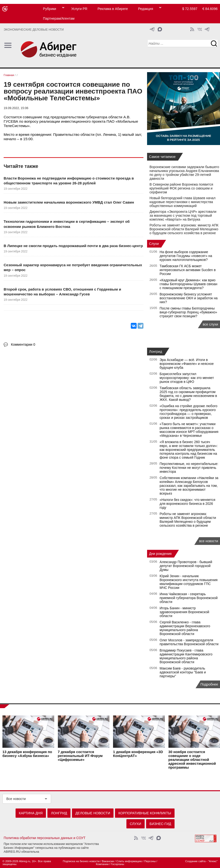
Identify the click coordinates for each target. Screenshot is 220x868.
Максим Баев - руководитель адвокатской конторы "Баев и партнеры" (183, 672)
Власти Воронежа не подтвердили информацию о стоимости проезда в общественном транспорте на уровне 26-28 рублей (69, 181)
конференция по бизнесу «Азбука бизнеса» (27, 754)
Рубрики (50, 9)
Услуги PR (79, 9)
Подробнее (209, 684)
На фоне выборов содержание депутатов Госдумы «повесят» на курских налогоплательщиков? (186, 256)
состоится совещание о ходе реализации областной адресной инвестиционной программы (192, 760)
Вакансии (108, 861)
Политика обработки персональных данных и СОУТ (45, 838)
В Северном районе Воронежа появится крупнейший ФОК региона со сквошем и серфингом (181, 188)
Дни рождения (160, 554)
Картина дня (31, 813)
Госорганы (118, 864)
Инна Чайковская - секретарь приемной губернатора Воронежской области (189, 598)
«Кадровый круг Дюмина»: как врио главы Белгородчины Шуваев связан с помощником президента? (189, 284)
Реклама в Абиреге (113, 9)
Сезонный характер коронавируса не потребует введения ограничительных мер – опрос (73, 267)
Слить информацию (129, 861)
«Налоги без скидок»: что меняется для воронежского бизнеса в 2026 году (188, 504)
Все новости (16, 799)
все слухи (210, 324)
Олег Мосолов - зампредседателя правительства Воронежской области (189, 642)
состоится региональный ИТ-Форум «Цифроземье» (80, 756)
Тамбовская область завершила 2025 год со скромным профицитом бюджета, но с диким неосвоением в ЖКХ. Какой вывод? (188, 394)
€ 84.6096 (210, 9)
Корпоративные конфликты (145, 813)
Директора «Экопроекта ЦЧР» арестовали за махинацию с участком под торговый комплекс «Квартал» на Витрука (183, 215)
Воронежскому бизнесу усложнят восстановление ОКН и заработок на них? (189, 298)
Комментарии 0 (23, 344)
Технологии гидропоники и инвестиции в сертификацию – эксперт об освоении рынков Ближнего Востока (67, 224)
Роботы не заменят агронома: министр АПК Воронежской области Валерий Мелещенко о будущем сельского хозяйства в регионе (184, 229)
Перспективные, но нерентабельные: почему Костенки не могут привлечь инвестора (189, 468)
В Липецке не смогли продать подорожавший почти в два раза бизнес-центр (73, 246)
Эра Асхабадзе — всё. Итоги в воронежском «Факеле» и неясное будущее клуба (187, 364)
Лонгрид (156, 352)
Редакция (146, 9)
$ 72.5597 (190, 9)
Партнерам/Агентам (59, 18)
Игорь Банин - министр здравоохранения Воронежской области (185, 612)
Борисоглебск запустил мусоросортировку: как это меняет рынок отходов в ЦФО (187, 378)
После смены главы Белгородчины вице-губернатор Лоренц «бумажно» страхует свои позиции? (189, 312)
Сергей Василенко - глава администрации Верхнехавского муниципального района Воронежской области (185, 628)
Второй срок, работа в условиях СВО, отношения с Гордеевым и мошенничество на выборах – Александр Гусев (62, 292)
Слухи (154, 244)
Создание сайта (195, 861)
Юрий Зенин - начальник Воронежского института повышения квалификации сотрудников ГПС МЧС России (189, 582)
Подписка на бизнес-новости (81, 861)
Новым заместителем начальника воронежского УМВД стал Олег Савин (69, 202)
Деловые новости (93, 813)
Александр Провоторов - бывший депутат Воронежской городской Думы (186, 566)
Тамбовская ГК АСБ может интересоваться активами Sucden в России (188, 270)
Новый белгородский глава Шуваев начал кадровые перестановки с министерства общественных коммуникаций (182, 202)
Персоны (150, 861)
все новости (209, 541)
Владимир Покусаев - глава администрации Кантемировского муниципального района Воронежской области (186, 656)
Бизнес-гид (160, 824)
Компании (102, 864)
